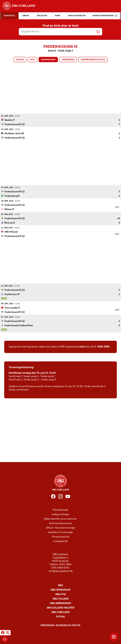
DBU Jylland (61, 599)
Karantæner (68, 60)
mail (82, 347)
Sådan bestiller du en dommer (60, 519)
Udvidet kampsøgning (105, 16)
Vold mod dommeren (60, 523)
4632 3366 (103, 347)
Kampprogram (48, 60)
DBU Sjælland (60, 612)
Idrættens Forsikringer (60, 532)
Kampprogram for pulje (93, 60)
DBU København (60, 603)
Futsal (61, 617)
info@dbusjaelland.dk (61, 571)
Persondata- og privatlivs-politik (60, 625)
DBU (60, 585)
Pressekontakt (60, 510)
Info (32, 60)
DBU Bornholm (60, 590)
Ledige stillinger (61, 514)
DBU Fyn (60, 594)
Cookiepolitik (60, 541)
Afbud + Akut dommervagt (60, 528)
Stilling (20, 60)
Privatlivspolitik (61, 537)
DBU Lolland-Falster (60, 608)
